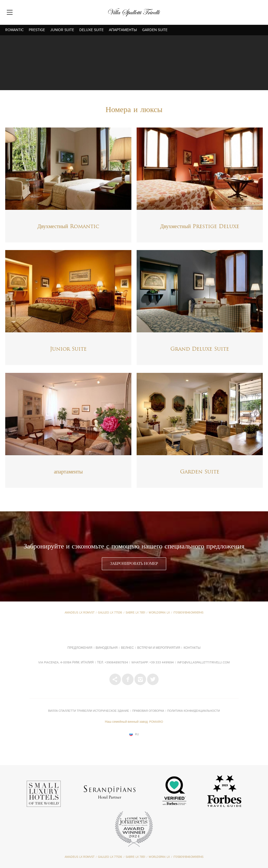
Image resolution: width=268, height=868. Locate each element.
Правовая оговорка (148, 711)
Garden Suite (155, 30)
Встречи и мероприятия (159, 648)
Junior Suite (62, 30)
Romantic (14, 30)
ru (137, 734)
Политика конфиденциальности (194, 711)
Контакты (192, 648)
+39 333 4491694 (162, 663)
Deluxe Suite (91, 30)
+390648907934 (116, 663)
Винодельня (107, 648)
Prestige (37, 30)
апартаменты (123, 30)
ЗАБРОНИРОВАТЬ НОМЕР (134, 564)
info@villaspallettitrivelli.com (203, 663)
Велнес (127, 648)
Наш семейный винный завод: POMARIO (134, 722)
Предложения (80, 648)
